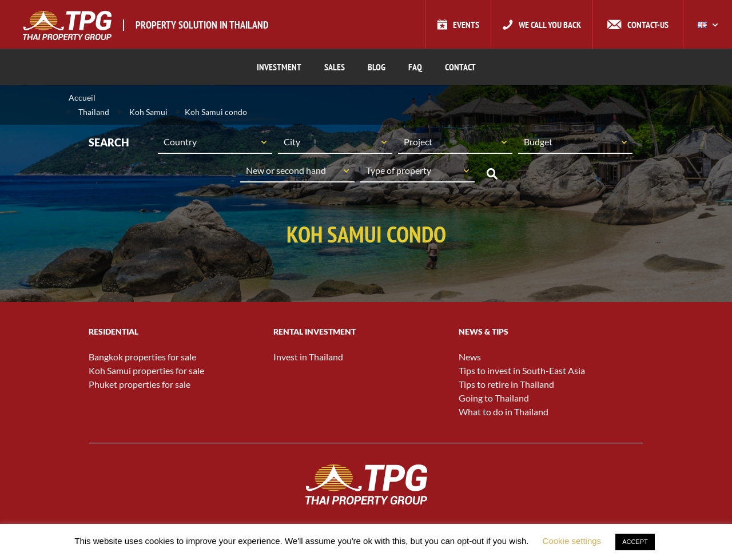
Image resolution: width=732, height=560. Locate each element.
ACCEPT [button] (635, 542)
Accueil (82, 98)
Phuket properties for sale (140, 384)
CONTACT (460, 67)
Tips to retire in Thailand (506, 384)
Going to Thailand (494, 398)
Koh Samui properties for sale (146, 370)
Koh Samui (148, 112)
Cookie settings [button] (572, 541)
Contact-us (648, 25)
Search (492, 174)
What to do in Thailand (504, 412)
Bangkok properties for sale (142, 357)
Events (466, 25)
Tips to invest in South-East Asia (522, 370)
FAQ (415, 67)
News (470, 357)
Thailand (94, 112)
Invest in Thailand (308, 357)
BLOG (377, 67)
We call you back (550, 25)
